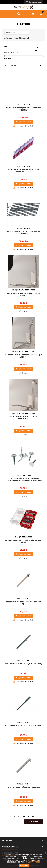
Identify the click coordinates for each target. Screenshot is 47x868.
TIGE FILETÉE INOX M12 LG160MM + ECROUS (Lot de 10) (23, 603)
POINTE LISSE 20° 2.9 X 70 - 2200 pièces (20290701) (23, 232)
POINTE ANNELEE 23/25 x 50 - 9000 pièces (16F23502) (23, 109)
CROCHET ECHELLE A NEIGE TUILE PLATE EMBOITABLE (24, 418)
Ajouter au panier (24, 122)
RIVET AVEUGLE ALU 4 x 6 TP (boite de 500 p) (24, 664)
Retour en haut (34, 822)
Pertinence (17, 33)
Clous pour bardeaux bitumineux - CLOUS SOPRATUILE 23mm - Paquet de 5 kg (24, 479)
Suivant (32, 816)
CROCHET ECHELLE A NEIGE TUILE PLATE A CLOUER (24, 294)
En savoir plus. (34, 862)
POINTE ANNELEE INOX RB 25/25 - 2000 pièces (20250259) (23, 171)
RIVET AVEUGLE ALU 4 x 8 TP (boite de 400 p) (23, 725)
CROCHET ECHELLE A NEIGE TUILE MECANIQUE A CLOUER (24, 356)
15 (24, 816)
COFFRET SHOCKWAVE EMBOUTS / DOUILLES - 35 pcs (23, 541)
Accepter (24, 865)
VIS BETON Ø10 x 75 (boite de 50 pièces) (23, 787)
